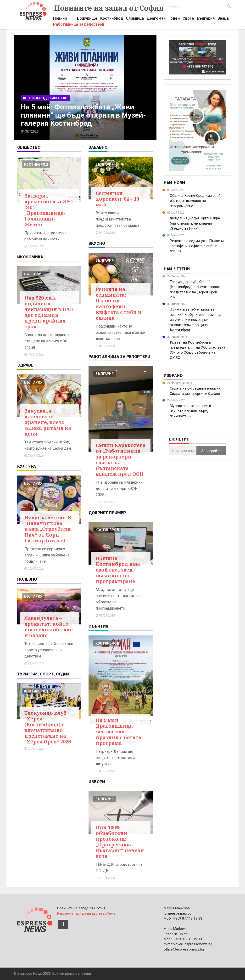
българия (33, 274)
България (206, 19)
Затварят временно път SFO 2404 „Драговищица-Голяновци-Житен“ (49, 210)
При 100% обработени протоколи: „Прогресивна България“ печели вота (120, 842)
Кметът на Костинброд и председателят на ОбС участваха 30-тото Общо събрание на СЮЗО (198, 350)
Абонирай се (211, 451)
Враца (223, 19)
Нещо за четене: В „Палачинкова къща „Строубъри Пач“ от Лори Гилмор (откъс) (48, 529)
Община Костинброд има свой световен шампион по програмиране (118, 570)
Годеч (174, 19)
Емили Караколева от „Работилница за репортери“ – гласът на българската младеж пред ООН (121, 460)
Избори (97, 782)
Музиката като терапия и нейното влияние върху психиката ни (190, 411)
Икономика (30, 257)
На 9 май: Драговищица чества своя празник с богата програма (118, 732)
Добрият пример (107, 513)
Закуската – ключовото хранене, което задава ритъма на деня (48, 422)
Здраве (25, 365)
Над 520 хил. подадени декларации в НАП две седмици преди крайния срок (49, 312)
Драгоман (156, 19)
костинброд (36, 164)
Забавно (98, 147)
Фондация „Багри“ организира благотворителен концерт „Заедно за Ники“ (195, 223)
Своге (188, 19)
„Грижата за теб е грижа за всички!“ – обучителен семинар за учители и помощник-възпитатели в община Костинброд (196, 320)
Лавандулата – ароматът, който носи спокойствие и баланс (49, 627)
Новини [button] (60, 19)
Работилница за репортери (79, 25)
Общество (29, 147)
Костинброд (112, 19)
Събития (98, 626)
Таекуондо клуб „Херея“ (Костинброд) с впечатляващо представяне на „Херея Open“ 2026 (48, 727)
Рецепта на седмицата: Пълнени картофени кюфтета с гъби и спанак (119, 303)
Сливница (135, 19)
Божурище (87, 19)
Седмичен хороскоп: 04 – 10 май (117, 199)
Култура (27, 466)
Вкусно (97, 243)
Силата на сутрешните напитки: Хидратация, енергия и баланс (195, 391)
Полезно (27, 579)
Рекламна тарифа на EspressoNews (86, 913)
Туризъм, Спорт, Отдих (43, 674)
